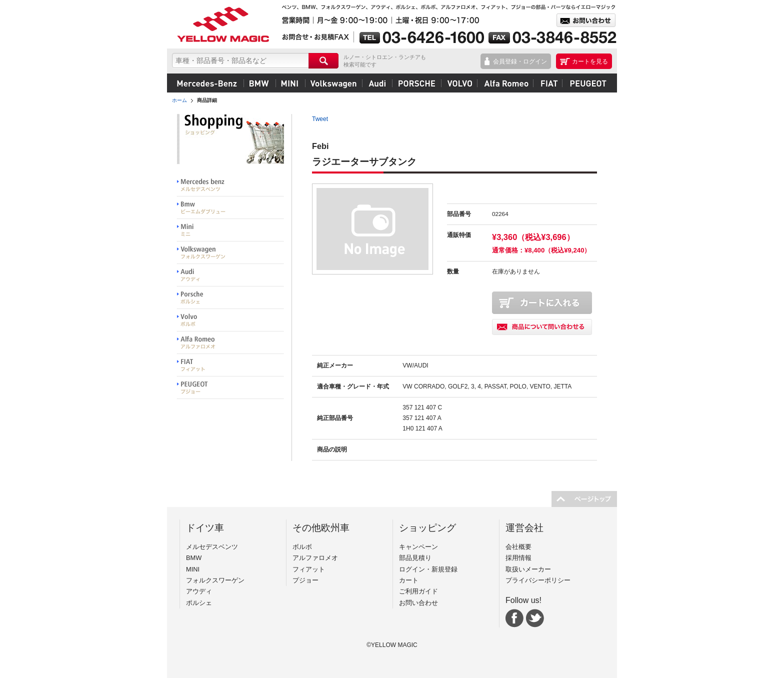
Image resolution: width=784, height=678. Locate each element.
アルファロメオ (505, 83)
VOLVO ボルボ (230, 320)
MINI (290, 83)
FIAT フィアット (230, 365)
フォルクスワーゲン (333, 83)
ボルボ (459, 83)
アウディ (377, 83)
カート (409, 580)
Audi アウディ (230, 275)
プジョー (587, 83)
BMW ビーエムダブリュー (230, 208)
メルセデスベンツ (207, 83)
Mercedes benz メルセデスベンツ (230, 185)
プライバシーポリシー (538, 580)
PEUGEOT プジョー (230, 388)
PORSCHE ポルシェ (230, 298)
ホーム (179, 100)
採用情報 (518, 558)
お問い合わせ (418, 603)
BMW (259, 83)
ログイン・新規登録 (428, 569)
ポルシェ (416, 83)
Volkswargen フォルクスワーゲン (230, 253)
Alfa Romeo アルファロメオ (230, 343)
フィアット (547, 83)
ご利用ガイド (418, 591)
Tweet (320, 119)
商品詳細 (207, 100)
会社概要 (518, 547)
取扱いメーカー (528, 569)
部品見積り (415, 558)
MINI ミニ (230, 230)
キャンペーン (418, 547)
